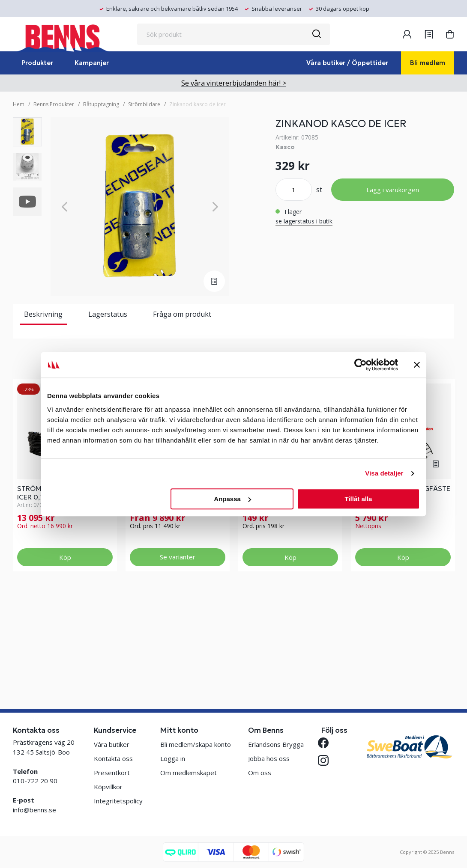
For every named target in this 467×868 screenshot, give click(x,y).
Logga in (173, 758)
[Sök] (316, 34)
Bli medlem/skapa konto (196, 744)
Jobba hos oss (269, 758)
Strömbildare (144, 104)
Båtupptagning (101, 104)
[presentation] (27, 132)
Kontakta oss (113, 758)
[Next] (215, 207)
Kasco (285, 147)
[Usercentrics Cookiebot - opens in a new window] (361, 365)
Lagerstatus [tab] (108, 314)
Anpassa (232, 499)
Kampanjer (92, 63)
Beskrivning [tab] (43, 314)
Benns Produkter (54, 104)
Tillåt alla (358, 499)
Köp (65, 648)
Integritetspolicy (118, 801)
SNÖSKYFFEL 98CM (274, 579)
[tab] (27, 132)
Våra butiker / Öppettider (347, 63)
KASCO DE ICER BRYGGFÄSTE (403, 579)
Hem (19, 104)
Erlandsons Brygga (276, 744)
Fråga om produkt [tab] (182, 314)
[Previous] (64, 207)
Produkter (37, 63)
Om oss (260, 773)
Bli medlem (428, 63)
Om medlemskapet (189, 773)
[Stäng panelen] (417, 365)
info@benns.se (34, 810)
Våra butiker (112, 744)
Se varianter (178, 648)
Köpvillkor (108, 787)
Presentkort (112, 773)
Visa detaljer (384, 473)
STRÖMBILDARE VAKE (165, 579)
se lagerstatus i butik (304, 221)
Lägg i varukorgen (393, 190)
